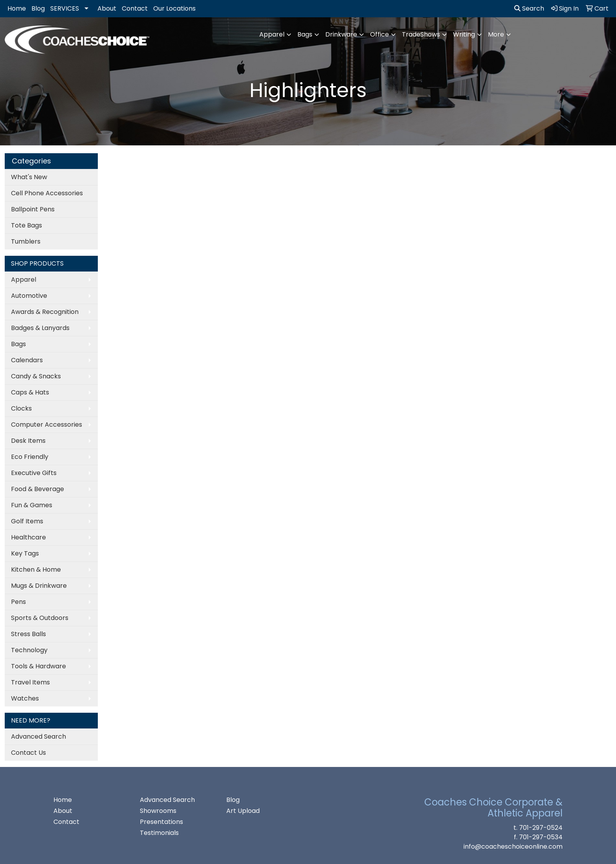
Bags (305, 34)
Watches (25, 698)
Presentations (161, 822)
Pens (18, 602)
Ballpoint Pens (33, 209)
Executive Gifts (34, 473)
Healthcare (28, 537)
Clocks (21, 408)
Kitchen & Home (36, 570)
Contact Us (28, 753)
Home (17, 8)
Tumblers (26, 241)
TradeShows (421, 34)
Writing (464, 34)
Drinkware (341, 34)
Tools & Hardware (38, 666)
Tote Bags (27, 225)
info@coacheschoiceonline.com (513, 847)
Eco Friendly (30, 457)
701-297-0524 (541, 828)
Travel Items (30, 682)
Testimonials (159, 833)
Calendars (27, 360)
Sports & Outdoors (40, 618)
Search (529, 8)
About (107, 8)
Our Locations (174, 8)
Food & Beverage (38, 489)
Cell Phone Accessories (47, 193)
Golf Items (27, 521)
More (496, 34)
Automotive (29, 296)
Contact (135, 8)
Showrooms (158, 811)
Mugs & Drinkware (39, 586)
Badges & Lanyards (40, 328)
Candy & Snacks (36, 376)
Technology (29, 650)
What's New (29, 177)
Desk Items (28, 441)
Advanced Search (38, 737)
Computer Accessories (47, 425)
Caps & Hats (30, 392)
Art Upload (243, 811)
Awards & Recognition (45, 312)
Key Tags (25, 553)
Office (379, 34)
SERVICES (65, 8)
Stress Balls (28, 634)
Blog (38, 8)
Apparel (272, 34)
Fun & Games (32, 505)
